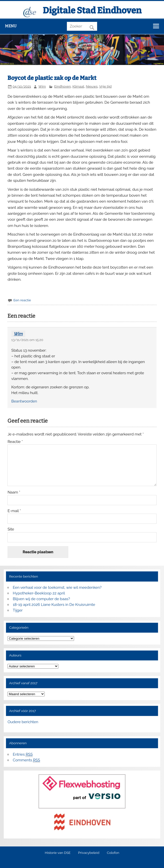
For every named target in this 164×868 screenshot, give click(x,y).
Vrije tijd (105, 86)
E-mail (14, 511)
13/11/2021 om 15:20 (27, 340)
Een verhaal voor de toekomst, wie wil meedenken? (57, 588)
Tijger (18, 610)
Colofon (113, 853)
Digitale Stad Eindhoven (92, 10)
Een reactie (22, 300)
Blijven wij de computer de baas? (41, 599)
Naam (14, 492)
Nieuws (92, 86)
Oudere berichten (23, 722)
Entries (23, 755)
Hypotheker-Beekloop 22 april (39, 593)
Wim (42, 86)
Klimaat (78, 86)
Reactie (15, 442)
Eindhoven (62, 86)
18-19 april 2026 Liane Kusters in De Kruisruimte (54, 605)
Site (11, 529)
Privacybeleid (89, 853)
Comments (27, 760)
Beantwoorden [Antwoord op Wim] (24, 401)
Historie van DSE (58, 853)
